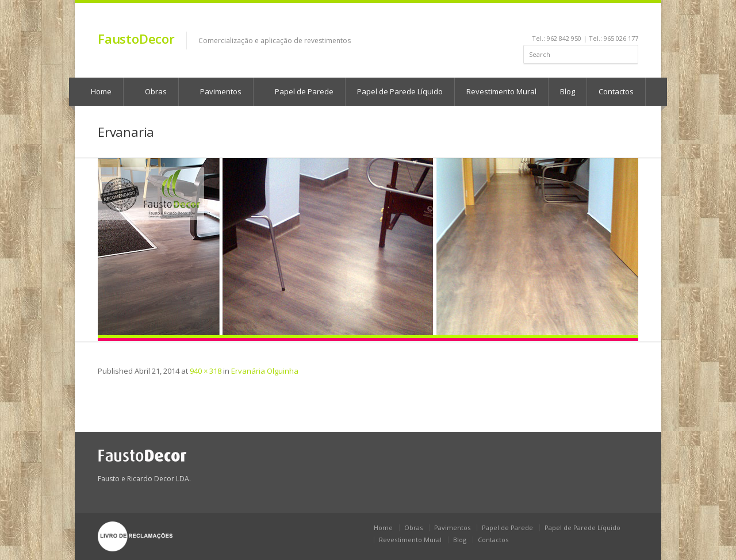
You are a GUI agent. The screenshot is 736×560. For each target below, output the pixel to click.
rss (618, 21)
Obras (150, 91)
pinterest (602, 21)
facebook (558, 21)
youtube (587, 21)
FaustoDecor (136, 39)
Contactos (616, 91)
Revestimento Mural (501, 91)
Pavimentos (215, 91)
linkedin (571, 21)
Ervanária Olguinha (265, 371)
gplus (630, 21)
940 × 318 (206, 371)
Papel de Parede (299, 91)
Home (96, 91)
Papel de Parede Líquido (400, 91)
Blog (568, 91)
